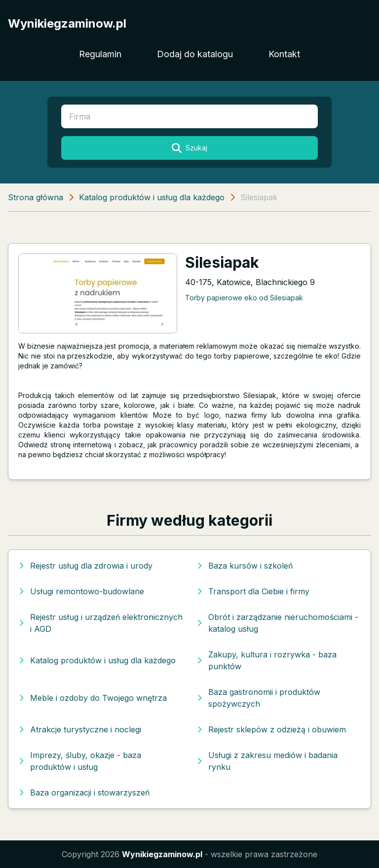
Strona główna (36, 197)
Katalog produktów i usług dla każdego (152, 197)
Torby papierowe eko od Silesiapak (244, 298)
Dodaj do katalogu (195, 54)
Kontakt (284, 54)
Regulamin (100, 54)
